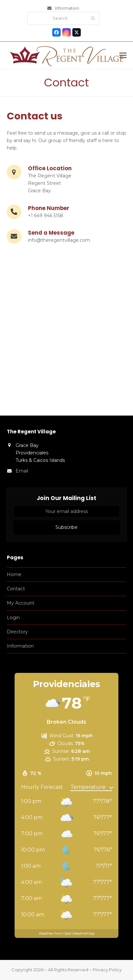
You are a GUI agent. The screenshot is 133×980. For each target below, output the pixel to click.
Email (22, 471)
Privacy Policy (107, 970)
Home (14, 574)
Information (67, 8)
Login (13, 618)
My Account (21, 603)
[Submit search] (93, 18)
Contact (16, 589)
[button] (123, 56)
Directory (17, 632)
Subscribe (66, 527)
